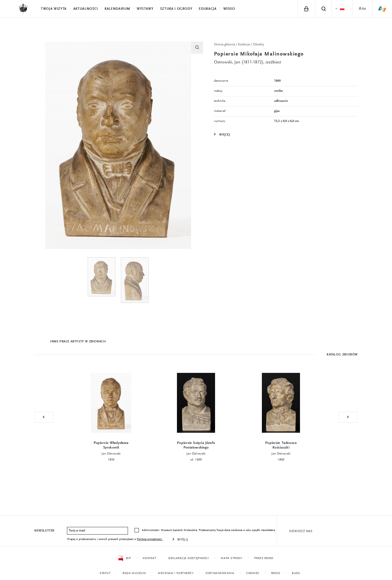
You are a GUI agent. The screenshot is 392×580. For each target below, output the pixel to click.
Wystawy (145, 9)
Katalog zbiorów (342, 355)
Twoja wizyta (54, 9)
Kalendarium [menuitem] (117, 9)
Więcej (225, 135)
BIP (125, 558)
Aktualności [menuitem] (86, 9)
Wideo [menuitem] (229, 9)
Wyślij (183, 540)
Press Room (264, 558)
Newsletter (44, 531)
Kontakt (149, 558)
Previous (44, 417)
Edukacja (208, 9)
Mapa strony (232, 558)
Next (348, 417)
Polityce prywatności (150, 539)
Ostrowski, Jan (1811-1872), (248, 62)
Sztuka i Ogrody (176, 9)
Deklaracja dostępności (189, 558)
